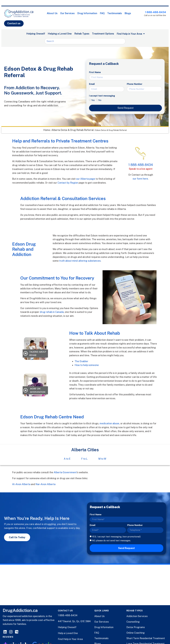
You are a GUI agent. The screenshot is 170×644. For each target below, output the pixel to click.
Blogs (128, 13)
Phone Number (135, 84)
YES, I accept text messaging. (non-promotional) (116, 537)
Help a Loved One (68, 633)
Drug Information (87, 13)
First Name (95, 72)
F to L (84, 459)
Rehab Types (82, 34)
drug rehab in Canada (52, 312)
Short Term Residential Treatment (146, 638)
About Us (52, 13)
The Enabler (81, 361)
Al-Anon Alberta (21, 484)
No (100, 100)
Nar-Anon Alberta (46, 484)
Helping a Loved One (60, 34)
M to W (102, 459)
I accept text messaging (102, 96)
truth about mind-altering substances (80, 261)
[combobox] (85, 41)
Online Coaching (136, 633)
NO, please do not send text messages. (111, 541)
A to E (67, 459)
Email (92, 84)
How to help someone (87, 365)
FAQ (102, 13)
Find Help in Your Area (70, 639)
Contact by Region (68, 183)
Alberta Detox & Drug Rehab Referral (73, 130)
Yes (93, 100)
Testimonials (115, 13)
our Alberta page (86, 179)
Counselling (133, 622)
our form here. (141, 179)
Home (47, 130)
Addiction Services (137, 616)
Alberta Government (65, 472)
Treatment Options (103, 34)
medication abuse (109, 423)
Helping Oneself (36, 34)
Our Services (67, 13)
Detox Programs (136, 627)
